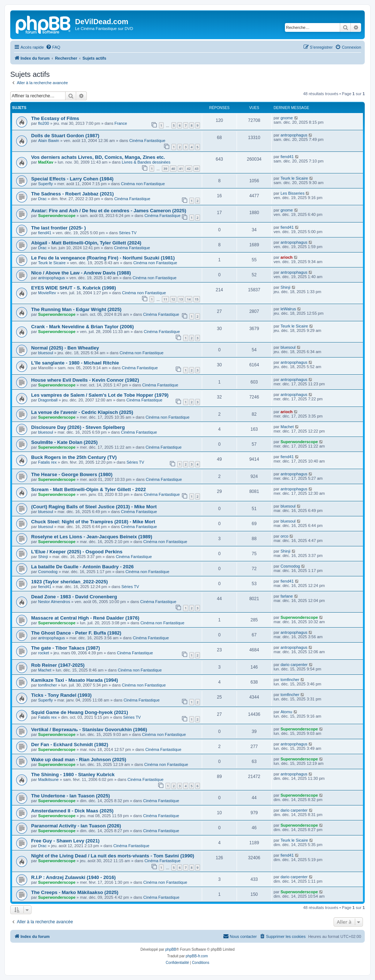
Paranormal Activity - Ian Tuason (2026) (76, 826)
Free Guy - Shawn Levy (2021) (65, 841)
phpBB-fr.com (197, 956)
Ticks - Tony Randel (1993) (61, 695)
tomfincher (47, 685)
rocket (44, 653)
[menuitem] (53, 47)
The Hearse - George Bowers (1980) (72, 474)
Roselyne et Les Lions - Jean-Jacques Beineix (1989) (92, 537)
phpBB (171, 949)
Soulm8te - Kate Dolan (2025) (64, 442)
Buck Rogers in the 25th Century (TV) (74, 457)
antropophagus (294, 135)
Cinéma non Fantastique (143, 184)
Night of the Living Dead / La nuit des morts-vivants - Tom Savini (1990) (113, 856)
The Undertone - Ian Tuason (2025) (70, 796)
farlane (287, 596)
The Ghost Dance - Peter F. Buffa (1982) (76, 633)
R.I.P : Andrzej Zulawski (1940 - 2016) (73, 877)
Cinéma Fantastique (147, 141)
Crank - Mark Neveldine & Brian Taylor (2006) (82, 327)
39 (165, 169)
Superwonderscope (57, 216)
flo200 (44, 123)
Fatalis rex (47, 462)
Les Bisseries (292, 193)
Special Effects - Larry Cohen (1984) (72, 179)
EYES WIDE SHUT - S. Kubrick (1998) (74, 288)
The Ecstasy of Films (55, 118)
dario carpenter (294, 665)
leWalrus (288, 309)
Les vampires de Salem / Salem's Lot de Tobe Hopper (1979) (100, 395)
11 (165, 299)
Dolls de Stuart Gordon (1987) (65, 136)
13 (181, 299)
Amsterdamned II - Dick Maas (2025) (72, 811)
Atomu (286, 712)
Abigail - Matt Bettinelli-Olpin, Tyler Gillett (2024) (86, 243)
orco (284, 536)
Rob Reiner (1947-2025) (58, 665)
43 (197, 169)
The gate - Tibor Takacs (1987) (66, 648)
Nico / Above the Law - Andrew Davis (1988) (81, 273)
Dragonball (48, 400)
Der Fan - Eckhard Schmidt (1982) (70, 745)
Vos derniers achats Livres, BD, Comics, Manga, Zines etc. (98, 157)
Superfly (45, 184)
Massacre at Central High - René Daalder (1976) (85, 618)
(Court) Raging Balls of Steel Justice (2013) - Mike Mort (94, 507)
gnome (287, 118)
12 (173, 299)
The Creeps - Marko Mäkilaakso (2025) (75, 892)
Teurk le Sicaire (294, 178)
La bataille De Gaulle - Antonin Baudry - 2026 (82, 567)
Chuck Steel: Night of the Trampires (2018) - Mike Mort (93, 522)
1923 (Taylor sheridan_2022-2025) (69, 582)
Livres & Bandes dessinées (146, 162)
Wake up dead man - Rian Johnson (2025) (79, 760)
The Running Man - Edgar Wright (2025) (76, 309)
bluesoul (46, 353)
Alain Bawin (49, 141)
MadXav (46, 162)
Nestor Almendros (54, 602)
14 (189, 299)
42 (189, 169)
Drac (42, 199)
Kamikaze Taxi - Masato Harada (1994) (75, 680)
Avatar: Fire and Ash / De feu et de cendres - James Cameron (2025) (109, 211)
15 (197, 299)
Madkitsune (48, 779)
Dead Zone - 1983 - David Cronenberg (74, 597)
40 (173, 169)
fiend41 (287, 157)
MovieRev (47, 293)
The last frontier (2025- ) (59, 228)
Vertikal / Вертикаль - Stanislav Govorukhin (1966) (89, 730)
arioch (287, 257)
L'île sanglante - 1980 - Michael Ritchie (75, 363)
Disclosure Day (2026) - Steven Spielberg (78, 427)
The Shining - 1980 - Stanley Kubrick (73, 775)
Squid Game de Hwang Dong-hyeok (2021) (80, 712)
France (121, 123)
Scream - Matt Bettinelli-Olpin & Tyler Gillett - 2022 (88, 489)
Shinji (285, 287)
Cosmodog (48, 572)
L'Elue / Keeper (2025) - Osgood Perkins (77, 552)
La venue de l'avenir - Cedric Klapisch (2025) (82, 412)
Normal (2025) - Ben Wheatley (65, 348)
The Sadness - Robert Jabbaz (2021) (73, 194)
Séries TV (128, 233)
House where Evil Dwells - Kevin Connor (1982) (85, 380)
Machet (287, 427)
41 (181, 169)
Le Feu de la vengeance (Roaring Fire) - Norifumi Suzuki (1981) (103, 258)
